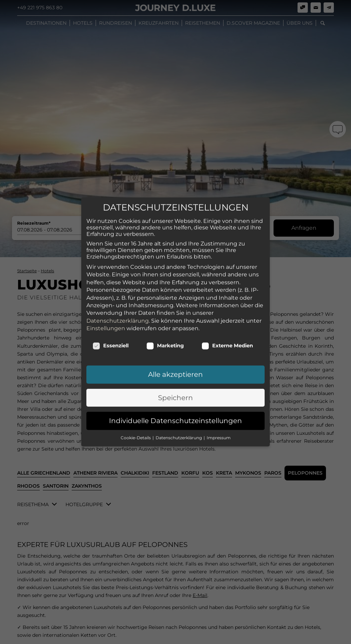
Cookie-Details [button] (136, 281)
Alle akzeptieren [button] (175, 218)
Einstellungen (106, 172)
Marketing (165, 189)
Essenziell (111, 189)
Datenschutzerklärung (118, 164)
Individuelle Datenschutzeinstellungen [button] (175, 264)
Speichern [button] (175, 241)
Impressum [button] (219, 281)
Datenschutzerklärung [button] (179, 281)
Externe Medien (227, 189)
